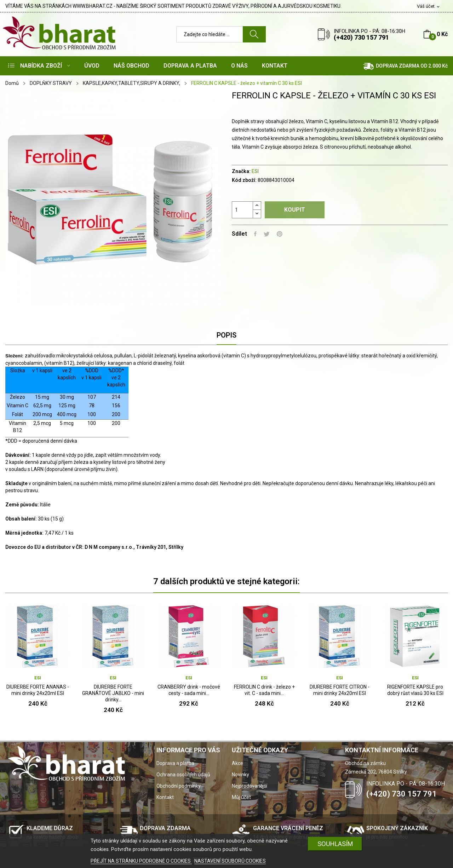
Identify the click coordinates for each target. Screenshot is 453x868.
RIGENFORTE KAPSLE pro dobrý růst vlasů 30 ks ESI (415, 690)
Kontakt (165, 797)
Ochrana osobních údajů (183, 775)
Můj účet (241, 797)
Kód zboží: (244, 180)
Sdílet (255, 234)
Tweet (267, 234)
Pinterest (280, 234)
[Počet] (242, 210)
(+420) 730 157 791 (361, 37)
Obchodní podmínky (179, 786)
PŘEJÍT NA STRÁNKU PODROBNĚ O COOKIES (141, 861)
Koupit (295, 210)
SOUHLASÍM (335, 844)
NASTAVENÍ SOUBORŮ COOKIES (230, 861)
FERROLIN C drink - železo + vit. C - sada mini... (264, 690)
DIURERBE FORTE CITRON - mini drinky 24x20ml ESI (340, 690)
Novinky (240, 775)
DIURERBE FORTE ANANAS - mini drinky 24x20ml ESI (38, 690)
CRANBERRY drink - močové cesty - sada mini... (189, 690)
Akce (237, 763)
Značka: (241, 171)
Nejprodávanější (250, 786)
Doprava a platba (175, 763)
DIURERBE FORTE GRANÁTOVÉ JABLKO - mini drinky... (113, 693)
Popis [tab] (226, 335)
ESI (255, 171)
